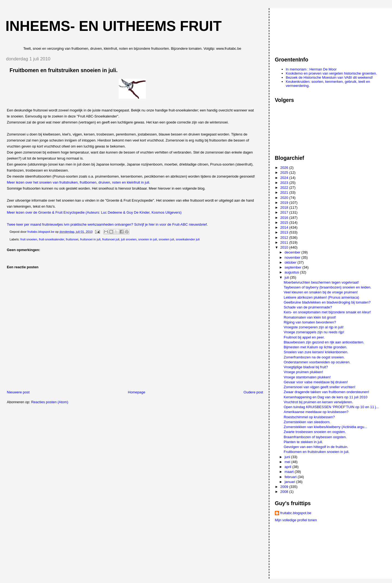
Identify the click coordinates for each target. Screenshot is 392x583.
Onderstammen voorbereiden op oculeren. (317, 362)
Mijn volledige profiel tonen (296, 520)
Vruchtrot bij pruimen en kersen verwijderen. (318, 402)
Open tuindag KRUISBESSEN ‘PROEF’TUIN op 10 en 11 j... (331, 407)
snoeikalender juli (188, 239)
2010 (285, 247)
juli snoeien (129, 239)
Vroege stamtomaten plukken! (307, 377)
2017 (285, 212)
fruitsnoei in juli (90, 239)
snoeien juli (166, 239)
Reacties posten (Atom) (50, 402)
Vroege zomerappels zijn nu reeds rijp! (314, 332)
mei (288, 462)
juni (288, 457)
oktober (291, 262)
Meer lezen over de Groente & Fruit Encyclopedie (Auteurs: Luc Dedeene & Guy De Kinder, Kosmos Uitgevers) (94, 212)
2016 (285, 218)
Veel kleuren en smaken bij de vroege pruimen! (321, 292)
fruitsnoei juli (111, 239)
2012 (285, 238)
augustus (292, 272)
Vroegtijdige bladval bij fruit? (306, 367)
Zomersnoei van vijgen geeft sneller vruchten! (319, 387)
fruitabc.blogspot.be (296, 513)
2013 (285, 232)
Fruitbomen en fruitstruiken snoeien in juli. (316, 452)
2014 (285, 227)
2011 (285, 242)
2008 (285, 492)
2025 (285, 173)
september (294, 267)
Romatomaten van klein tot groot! (310, 317)
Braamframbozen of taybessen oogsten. (315, 437)
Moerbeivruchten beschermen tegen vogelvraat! (321, 282)
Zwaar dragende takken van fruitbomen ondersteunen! (326, 392)
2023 (285, 183)
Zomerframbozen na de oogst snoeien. (314, 357)
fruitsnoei (72, 239)
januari (291, 482)
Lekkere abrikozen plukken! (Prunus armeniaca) (321, 297)
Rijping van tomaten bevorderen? (310, 322)
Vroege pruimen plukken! (303, 372)
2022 (285, 188)
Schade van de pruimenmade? (308, 307)
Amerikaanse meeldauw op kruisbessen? (316, 412)
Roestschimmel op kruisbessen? (309, 417)
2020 (285, 198)
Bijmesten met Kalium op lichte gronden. (315, 347)
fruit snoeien (29, 239)
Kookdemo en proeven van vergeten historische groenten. (331, 73)
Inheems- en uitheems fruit (114, 26)
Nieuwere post (18, 392)
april (288, 467)
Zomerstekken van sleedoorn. (307, 422)
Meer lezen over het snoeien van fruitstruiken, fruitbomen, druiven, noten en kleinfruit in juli (78, 182)
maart (290, 472)
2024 (285, 178)
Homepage (137, 392)
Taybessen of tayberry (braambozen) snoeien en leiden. (327, 287)
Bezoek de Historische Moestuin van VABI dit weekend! (329, 77)
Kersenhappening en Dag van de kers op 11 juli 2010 (325, 397)
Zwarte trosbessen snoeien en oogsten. (315, 432)
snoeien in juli (148, 239)
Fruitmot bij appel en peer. (304, 337)
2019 (285, 203)
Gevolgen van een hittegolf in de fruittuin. (316, 447)
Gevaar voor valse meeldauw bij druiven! (316, 382)
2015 (285, 223)
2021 (285, 192)
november (293, 257)
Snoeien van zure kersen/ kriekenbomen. (316, 352)
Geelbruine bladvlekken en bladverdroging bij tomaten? (327, 302)
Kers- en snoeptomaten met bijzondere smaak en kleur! (327, 312)
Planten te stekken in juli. (303, 442)
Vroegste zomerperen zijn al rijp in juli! (313, 327)
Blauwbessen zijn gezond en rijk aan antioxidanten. (324, 342)
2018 (285, 207)
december (293, 252)
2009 (285, 487)
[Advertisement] (299, 30)
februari (291, 477)
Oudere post (254, 392)
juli (287, 277)
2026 (285, 168)
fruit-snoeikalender (51, 239)
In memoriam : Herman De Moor (311, 69)
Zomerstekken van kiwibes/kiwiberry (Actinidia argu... (325, 427)
